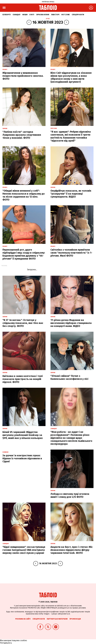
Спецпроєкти (78, 15)
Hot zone (66, 15)
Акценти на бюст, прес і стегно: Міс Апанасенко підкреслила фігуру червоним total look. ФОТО (72, 550)
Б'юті (32, 15)
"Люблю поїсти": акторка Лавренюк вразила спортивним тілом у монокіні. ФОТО (22, 135)
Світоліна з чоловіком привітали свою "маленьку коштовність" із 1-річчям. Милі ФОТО (71, 253)
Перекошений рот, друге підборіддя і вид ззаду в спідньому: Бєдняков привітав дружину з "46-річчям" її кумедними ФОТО (24, 254)
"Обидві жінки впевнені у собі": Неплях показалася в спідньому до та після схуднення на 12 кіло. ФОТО (24, 195)
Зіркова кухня (43, 15)
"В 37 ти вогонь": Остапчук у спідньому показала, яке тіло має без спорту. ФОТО (23, 323)
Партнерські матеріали (57, 619)
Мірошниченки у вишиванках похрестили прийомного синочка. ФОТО (23, 76)
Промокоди (75, 619)
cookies (23, 640)
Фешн (25, 15)
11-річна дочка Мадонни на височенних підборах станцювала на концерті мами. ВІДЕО (71, 323)
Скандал (16, 15)
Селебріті (6, 15)
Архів (48, 19)
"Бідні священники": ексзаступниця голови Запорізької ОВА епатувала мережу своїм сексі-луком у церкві (24, 550)
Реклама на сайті (23, 619)
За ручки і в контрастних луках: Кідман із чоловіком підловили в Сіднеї (22, 458)
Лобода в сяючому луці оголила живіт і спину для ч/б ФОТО (70, 495)
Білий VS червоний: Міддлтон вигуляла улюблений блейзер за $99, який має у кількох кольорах (23, 435)
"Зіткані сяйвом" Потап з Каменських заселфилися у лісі (69, 377)
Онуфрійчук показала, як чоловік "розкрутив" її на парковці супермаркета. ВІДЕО (71, 194)
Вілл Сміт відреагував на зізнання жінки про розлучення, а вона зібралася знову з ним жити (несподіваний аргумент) (71, 77)
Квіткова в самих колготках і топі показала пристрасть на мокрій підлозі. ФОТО (23, 379)
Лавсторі (55, 15)
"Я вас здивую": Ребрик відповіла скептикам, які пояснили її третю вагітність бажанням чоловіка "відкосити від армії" (71, 136)
